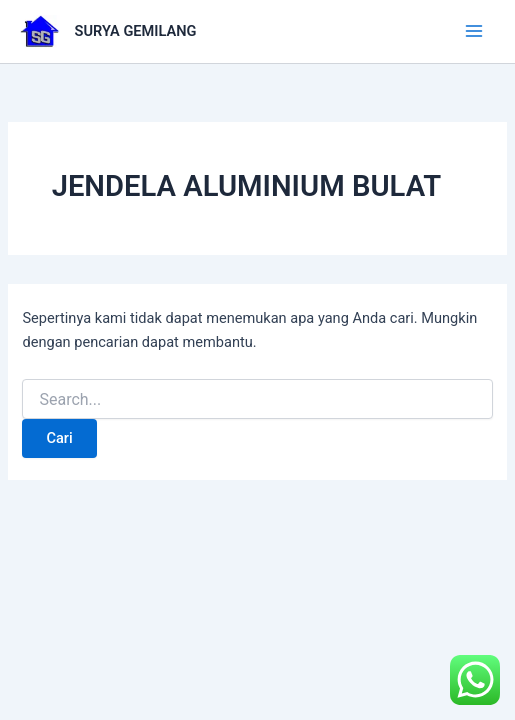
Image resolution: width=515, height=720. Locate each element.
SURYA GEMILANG (136, 31)
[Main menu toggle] (474, 31)
